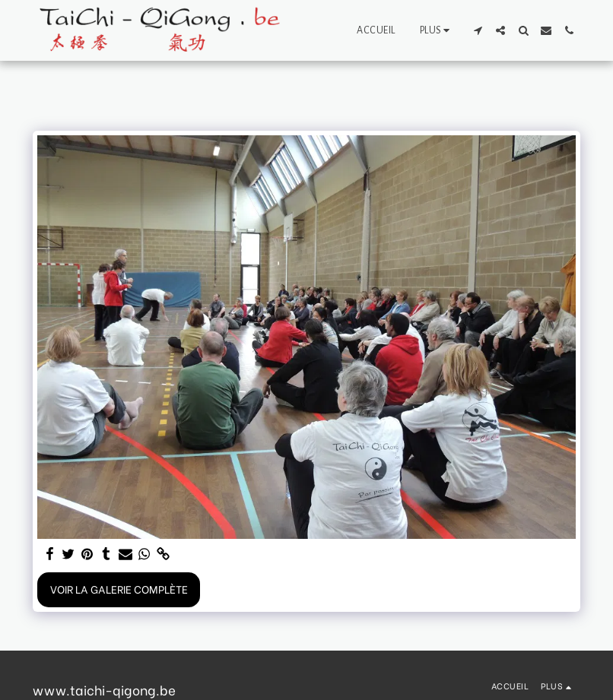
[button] (478, 30)
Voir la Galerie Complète (119, 589)
